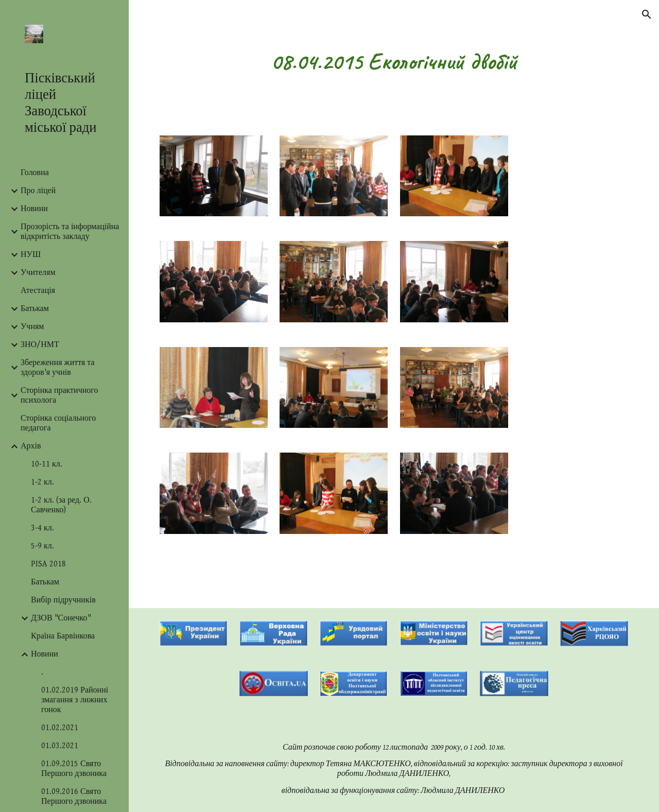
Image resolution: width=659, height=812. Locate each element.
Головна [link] (35, 173)
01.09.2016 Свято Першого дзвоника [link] (74, 797)
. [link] (42, 672)
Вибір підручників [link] (63, 600)
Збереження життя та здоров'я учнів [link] (58, 368)
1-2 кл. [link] (42, 482)
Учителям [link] (38, 273)
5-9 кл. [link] (42, 546)
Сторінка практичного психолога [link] (59, 395)
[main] (394, 62)
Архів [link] (31, 446)
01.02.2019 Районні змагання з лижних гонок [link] (75, 700)
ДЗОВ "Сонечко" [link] (61, 618)
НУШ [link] (31, 255)
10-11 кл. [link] (47, 464)
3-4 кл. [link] (42, 528)
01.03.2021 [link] (60, 746)
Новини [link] (34, 209)
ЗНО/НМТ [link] (40, 345)
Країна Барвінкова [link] (63, 636)
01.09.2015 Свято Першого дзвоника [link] (74, 769)
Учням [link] (32, 327)
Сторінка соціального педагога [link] (58, 423)
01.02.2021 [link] (60, 728)
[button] (647, 14)
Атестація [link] (38, 291)
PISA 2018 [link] (48, 564)
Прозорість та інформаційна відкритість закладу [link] (70, 232)
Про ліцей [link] (38, 191)
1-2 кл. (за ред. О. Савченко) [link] (61, 505)
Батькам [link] (35, 309)
